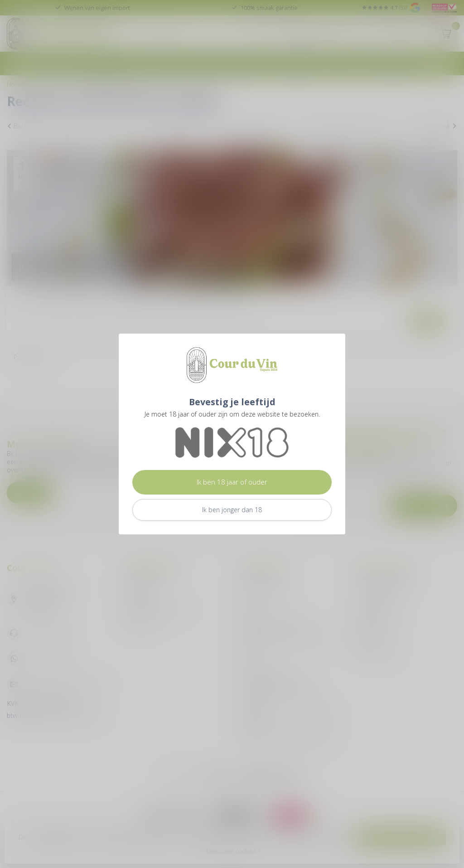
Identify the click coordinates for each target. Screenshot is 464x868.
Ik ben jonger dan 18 (232, 510)
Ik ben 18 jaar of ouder (232, 482)
